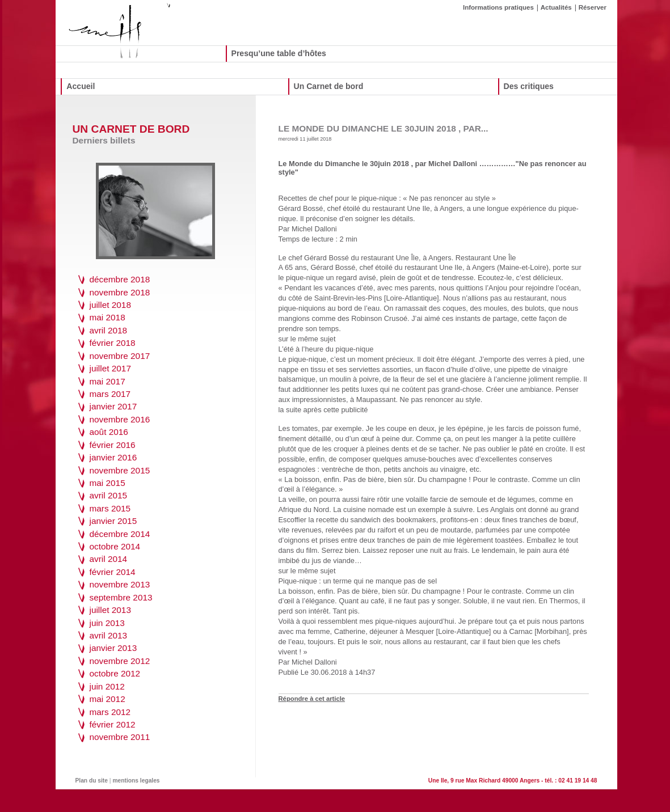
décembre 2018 (120, 279)
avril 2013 (109, 635)
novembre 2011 (120, 737)
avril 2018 (109, 330)
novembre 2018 (120, 292)
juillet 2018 (110, 305)
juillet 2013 (110, 610)
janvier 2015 (113, 521)
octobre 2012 (115, 673)
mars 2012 (110, 712)
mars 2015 (110, 508)
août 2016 (109, 432)
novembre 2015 (120, 470)
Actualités (556, 7)
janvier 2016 (113, 457)
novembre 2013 (120, 584)
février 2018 (113, 343)
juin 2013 (107, 623)
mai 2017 (108, 381)
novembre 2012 (120, 661)
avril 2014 (109, 559)
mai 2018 (108, 317)
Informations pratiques (498, 7)
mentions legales (136, 781)
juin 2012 (107, 686)
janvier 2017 (113, 406)
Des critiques (529, 86)
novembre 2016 (120, 419)
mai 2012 (108, 699)
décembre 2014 (120, 534)
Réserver (593, 7)
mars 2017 (110, 394)
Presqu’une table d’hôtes (279, 53)
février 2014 (113, 572)
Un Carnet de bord (329, 86)
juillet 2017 (110, 368)
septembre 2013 (121, 597)
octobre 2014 (115, 546)
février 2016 (113, 445)
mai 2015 (108, 483)
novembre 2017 (120, 356)
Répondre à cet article (312, 699)
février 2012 (113, 724)
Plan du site (92, 781)
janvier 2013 (113, 648)
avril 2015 (109, 495)
